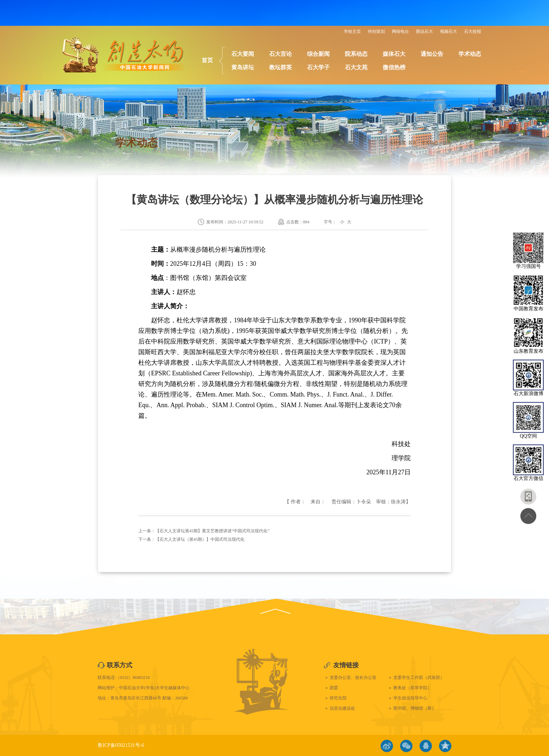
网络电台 (400, 31)
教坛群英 (281, 67)
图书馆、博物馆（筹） (415, 708)
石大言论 (281, 54)
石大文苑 (356, 67)
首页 (207, 60)
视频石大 (449, 31)
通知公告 (432, 54)
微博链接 (387, 746)
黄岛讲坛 (243, 67)
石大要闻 (243, 54)
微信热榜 (394, 67)
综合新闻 (318, 54)
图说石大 (424, 31)
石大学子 (318, 67)
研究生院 (338, 698)
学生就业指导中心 (410, 698)
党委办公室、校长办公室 (353, 678)
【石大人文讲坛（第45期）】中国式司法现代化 (200, 539)
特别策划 (376, 31)
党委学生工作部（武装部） (419, 678)
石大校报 (473, 31)
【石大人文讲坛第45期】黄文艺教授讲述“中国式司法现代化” (212, 531)
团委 (334, 688)
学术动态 (470, 54)
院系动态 (356, 54)
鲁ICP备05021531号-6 (121, 745)
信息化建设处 (342, 708)
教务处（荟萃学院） (412, 688)
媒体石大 (394, 54)
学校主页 (352, 31)
